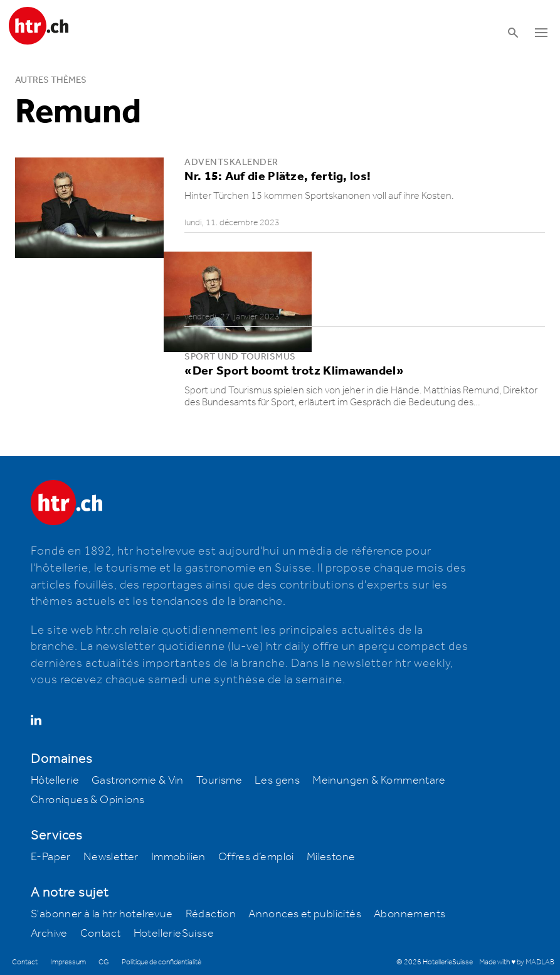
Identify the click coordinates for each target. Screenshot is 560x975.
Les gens (277, 781)
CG (104, 962)
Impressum (68, 962)
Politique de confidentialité (161, 962)
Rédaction (211, 914)
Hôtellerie (55, 781)
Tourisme (219, 781)
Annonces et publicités (305, 914)
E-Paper (51, 857)
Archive (49, 934)
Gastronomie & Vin (138, 781)
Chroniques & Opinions (87, 800)
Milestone (331, 857)
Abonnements (409, 914)
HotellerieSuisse (174, 934)
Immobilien (178, 857)
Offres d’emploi (256, 857)
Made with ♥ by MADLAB (517, 962)
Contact (101, 934)
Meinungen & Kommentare (379, 781)
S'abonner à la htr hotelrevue (102, 914)
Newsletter (111, 857)
